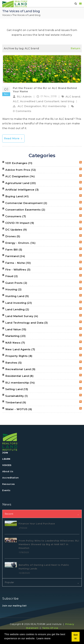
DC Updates (16, 230)
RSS (81, 162)
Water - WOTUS (19, 409)
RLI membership (54, 106)
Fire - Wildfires (18, 270)
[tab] (42, 514)
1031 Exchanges (19, 163)
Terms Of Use (50, 628)
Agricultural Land (21, 183)
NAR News (15, 343)
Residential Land (19, 376)
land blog (68, 101)
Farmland (15, 256)
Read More (13, 138)
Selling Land (17, 389)
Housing (13, 289)
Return (75, 48)
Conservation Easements (25, 210)
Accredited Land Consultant (40, 101)
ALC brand (73, 97)
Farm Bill (14, 250)
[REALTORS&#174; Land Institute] (15, 4)
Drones (13, 236)
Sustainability (17, 396)
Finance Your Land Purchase (37, 524)
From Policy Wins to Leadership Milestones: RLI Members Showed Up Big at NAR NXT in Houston (49, 544)
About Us (8, 471)
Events (6, 490)
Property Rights (19, 356)
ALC (16, 101)
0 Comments (22, 111)
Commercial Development (26, 203)
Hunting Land (17, 296)
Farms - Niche (18, 263)
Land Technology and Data (27, 323)
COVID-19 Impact (20, 223)
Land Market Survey (22, 316)
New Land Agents (20, 349)
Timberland (16, 402)
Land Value (16, 329)
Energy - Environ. (20, 243)
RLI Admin (24, 97)
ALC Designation (29, 106)
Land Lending (17, 309)
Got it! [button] (76, 637)
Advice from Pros (21, 170)
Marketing (15, 336)
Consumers (16, 216)
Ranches (14, 363)
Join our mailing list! (14, 606)
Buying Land (17, 196)
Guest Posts (16, 283)
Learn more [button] (44, 638)
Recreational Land (20, 369)
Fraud (12, 276)
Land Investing (19, 303)
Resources (9, 484)
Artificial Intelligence (22, 190)
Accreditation (11, 478)
